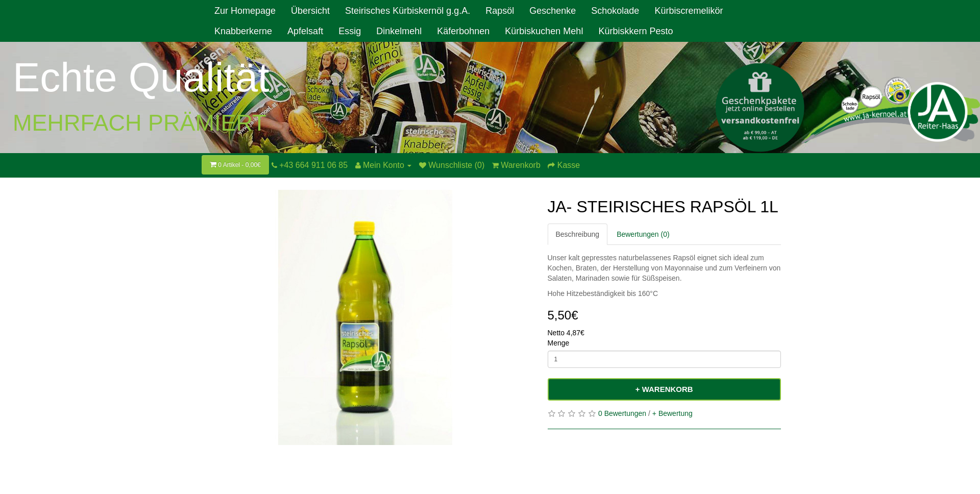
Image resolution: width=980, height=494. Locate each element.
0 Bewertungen (622, 413)
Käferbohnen (463, 31)
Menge (559, 343)
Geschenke (553, 11)
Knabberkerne (243, 31)
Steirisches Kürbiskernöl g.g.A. (408, 11)
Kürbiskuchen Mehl (544, 31)
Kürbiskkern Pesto (635, 31)
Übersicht (310, 11)
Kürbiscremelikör (689, 11)
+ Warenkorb (664, 389)
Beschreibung (578, 234)
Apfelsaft (305, 31)
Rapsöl (500, 11)
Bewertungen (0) (643, 234)
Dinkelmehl (399, 31)
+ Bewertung (672, 413)
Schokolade (615, 11)
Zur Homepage (245, 11)
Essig (350, 31)
